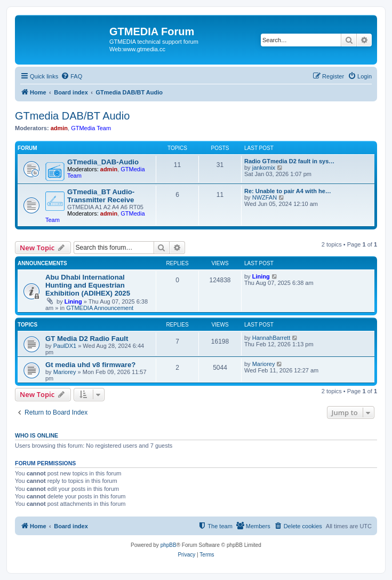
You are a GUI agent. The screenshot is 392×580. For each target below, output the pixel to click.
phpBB (169, 545)
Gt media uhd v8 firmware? (90, 365)
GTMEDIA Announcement (100, 308)
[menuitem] (71, 76)
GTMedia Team (91, 128)
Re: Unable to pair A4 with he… (288, 191)
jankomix (264, 168)
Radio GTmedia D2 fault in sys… (289, 161)
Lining (73, 301)
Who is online (37, 435)
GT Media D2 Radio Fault (87, 339)
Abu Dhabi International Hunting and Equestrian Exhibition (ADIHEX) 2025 (88, 285)
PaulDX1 (65, 346)
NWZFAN (265, 197)
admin (59, 128)
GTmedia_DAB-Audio (103, 162)
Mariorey (65, 372)
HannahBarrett (271, 338)
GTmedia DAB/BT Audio (72, 116)
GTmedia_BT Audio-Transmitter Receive (101, 196)
